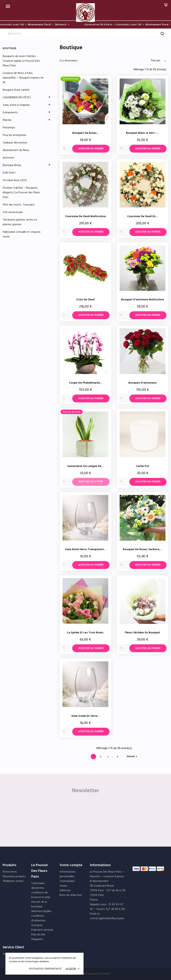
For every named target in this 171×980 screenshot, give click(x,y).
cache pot (143, 466)
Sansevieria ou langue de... (85, 466)
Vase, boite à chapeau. (16, 105)
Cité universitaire (13, 212)
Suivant (132, 756)
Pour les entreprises (15, 135)
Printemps (9, 128)
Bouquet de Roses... (85, 133)
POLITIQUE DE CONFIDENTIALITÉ (45, 969)
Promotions (10, 872)
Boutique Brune (12, 165)
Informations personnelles (68, 874)
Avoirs (63, 886)
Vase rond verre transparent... (85, 549)
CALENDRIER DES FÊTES (17, 98)
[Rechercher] (85, 34)
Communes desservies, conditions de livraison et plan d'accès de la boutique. (41, 895)
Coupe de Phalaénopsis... (85, 383)
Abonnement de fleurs (16, 150)
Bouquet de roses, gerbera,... (142, 549)
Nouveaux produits (14, 877)
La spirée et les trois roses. (85, 633)
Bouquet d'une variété (16, 90)
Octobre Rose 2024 (15, 180)
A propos (37, 925)
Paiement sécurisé (42, 930)
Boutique (10, 48)
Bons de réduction (71, 895)
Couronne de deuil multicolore (85, 216)
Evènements (10, 113)
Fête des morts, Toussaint (19, 205)
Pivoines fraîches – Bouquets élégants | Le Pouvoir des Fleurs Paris (21, 193)
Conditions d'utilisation (38, 918)
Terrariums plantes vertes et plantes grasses (20, 222)
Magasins (37, 939)
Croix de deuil (85, 300)
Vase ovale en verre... (85, 716)
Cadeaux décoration (15, 143)
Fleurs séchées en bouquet (142, 633)
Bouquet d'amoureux (143, 383)
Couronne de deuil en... (142, 216)
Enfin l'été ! (9, 173)
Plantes (7, 120)
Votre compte (71, 865)
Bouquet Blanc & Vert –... (143, 133)
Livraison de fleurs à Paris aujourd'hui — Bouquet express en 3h (23, 78)
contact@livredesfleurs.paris (107, 918)
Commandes (67, 881)
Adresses (65, 891)
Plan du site (38, 935)
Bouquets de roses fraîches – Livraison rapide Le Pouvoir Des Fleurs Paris (21, 61)
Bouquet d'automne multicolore (143, 300)
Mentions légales (41, 911)
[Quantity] (66, 149)
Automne (8, 158)
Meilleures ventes (13, 881)
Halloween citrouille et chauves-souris (22, 234)
